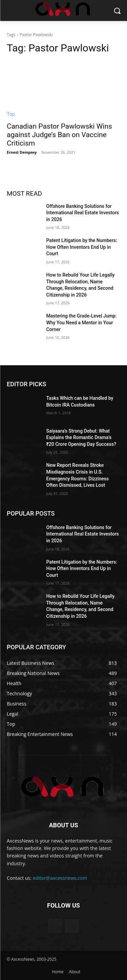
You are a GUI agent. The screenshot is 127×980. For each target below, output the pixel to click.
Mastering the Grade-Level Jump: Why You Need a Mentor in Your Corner (82, 322)
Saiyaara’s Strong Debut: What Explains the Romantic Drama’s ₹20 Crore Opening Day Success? (81, 438)
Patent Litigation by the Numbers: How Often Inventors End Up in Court (82, 247)
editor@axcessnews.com (60, 878)
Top (11, 114)
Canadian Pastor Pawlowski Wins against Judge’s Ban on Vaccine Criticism (59, 135)
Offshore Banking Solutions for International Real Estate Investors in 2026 (83, 213)
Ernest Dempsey (22, 152)
